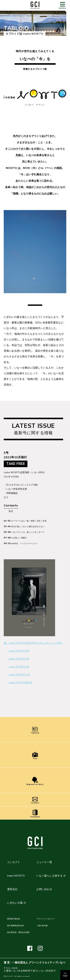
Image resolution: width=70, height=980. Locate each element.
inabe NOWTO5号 (19, 651)
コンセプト (14, 862)
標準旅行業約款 (14, 919)
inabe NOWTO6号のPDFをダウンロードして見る (36, 643)
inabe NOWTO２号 (20, 675)
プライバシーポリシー (46, 919)
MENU (63, 6)
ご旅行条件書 (42, 926)
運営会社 (12, 889)
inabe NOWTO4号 (19, 659)
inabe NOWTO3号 (19, 667)
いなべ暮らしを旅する (49, 876)
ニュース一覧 (44, 862)
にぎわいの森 (15, 903)
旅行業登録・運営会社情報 (18, 932)
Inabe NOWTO (16, 876)
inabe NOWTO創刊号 (21, 682)
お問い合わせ (44, 889)
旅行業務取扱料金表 (15, 926)
